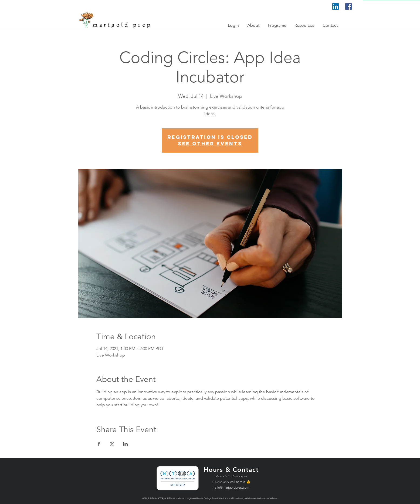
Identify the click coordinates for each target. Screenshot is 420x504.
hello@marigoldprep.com (231, 487)
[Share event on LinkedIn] (125, 444)
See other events (210, 144)
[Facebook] (348, 6)
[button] (233, 25)
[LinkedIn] (336, 6)
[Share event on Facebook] (99, 444)
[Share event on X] (112, 444)
